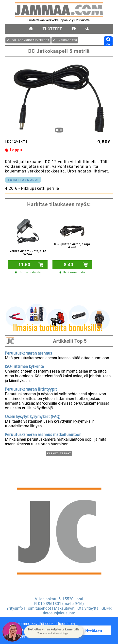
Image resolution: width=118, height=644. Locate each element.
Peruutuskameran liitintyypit (31, 388)
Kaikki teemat (59, 453)
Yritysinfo (15, 608)
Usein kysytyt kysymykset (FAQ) (33, 416)
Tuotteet (52, 29)
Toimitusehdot (39, 608)
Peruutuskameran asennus (28, 352)
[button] (54, 632)
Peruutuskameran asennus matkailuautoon (43, 434)
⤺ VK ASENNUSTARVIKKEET (28, 40)
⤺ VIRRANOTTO (65, 40)
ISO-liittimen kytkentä (24, 366)
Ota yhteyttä (88, 608)
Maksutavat (64, 608)
